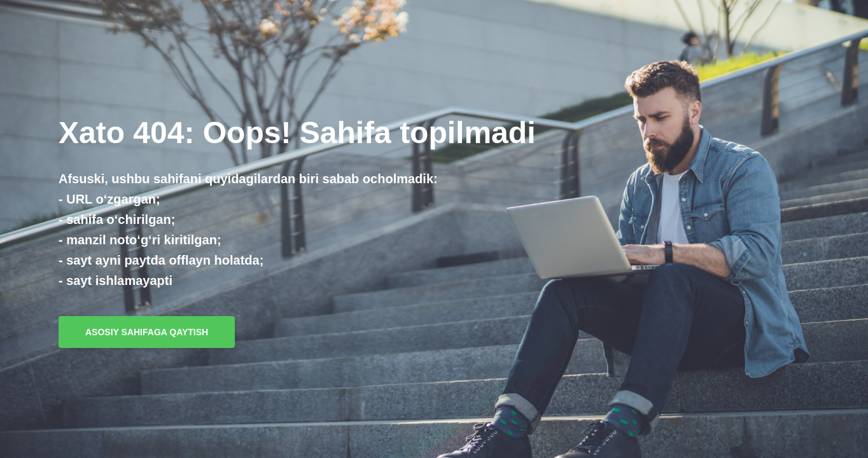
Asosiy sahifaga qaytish (147, 332)
